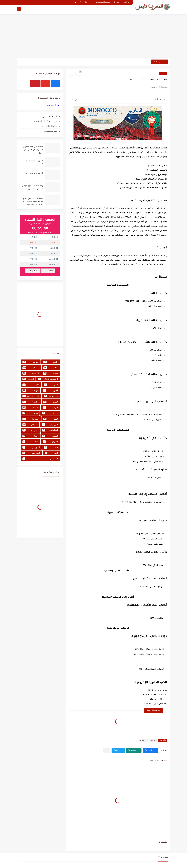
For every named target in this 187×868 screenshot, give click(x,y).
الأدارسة (31, 442)
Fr (81, 2)
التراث (51, 407)
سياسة (31, 362)
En (91, 2)
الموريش (31, 447)
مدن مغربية (51, 396)
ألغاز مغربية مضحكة (35, 174)
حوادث (31, 390)
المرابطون (50, 430)
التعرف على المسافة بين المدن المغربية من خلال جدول (33, 150)
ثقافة (51, 368)
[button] (150, 751)
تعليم (30, 413)
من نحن (126, 2)
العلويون (31, 402)
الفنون (51, 390)
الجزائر (31, 368)
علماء (51, 447)
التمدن (52, 453)
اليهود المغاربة (31, 396)
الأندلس (31, 385)
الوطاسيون (31, 453)
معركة (50, 413)
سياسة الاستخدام (103, 2)
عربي (74, 2)
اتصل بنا (117, 2)
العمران (51, 442)
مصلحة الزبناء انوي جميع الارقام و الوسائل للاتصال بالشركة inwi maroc (33, 202)
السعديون (40, 459)
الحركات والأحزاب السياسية (46, 121)
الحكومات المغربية (50, 126)
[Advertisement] (93, 36)
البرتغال (30, 425)
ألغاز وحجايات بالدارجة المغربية (34, 163)
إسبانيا (28, 379)
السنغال (50, 436)
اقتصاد (51, 373)
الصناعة (31, 419)
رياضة (163, 74)
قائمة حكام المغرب (50, 116)
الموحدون (30, 430)
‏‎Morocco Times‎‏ (53, 106)
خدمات (31, 407)
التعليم (51, 402)
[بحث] (19, 9)
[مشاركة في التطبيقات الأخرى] (107, 751)
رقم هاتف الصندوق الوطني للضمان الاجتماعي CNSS (32, 188)
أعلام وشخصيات (51, 131)
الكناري (30, 436)
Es (86, 2)
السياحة (31, 373)
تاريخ (51, 385)
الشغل (51, 419)
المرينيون (50, 425)
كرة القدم (144, 741)
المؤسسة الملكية (48, 379)
